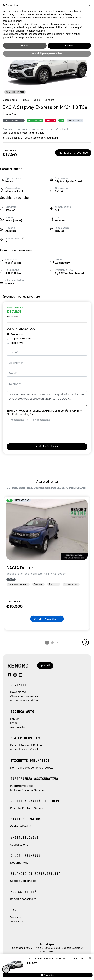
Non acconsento (41, 420)
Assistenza (17, 921)
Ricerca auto (10, 100)
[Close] (90, 958)
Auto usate (18, 727)
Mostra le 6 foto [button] (15, 92)
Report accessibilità (23, 899)
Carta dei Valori (21, 826)
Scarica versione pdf (24, 881)
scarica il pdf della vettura (21, 297)
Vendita (15, 917)
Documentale (19, 863)
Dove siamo (18, 692)
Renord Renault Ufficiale (26, 745)
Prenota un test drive (24, 701)
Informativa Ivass (22, 786)
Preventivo (18, 334)
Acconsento (17, 420)
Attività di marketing (20, 414)
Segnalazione (19, 845)
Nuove (25, 100)
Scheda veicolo (47, 619)
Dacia (37, 100)
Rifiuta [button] (25, 46)
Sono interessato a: (21, 329)
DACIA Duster (20, 568)
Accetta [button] (69, 46)
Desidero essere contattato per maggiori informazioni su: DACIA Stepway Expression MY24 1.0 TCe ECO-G (47, 399)
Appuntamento (21, 338)
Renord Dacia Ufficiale (25, 750)
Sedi (45, 665)
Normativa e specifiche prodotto (32, 768)
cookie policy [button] (15, 21)
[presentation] (32, 431)
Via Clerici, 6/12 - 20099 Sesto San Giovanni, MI (30, 138)
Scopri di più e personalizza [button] (47, 53)
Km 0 (14, 723)
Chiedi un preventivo (24, 696)
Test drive (17, 343)
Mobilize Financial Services (28, 790)
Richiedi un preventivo (73, 153)
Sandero (49, 100)
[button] (24, 238)
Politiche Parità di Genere (27, 808)
